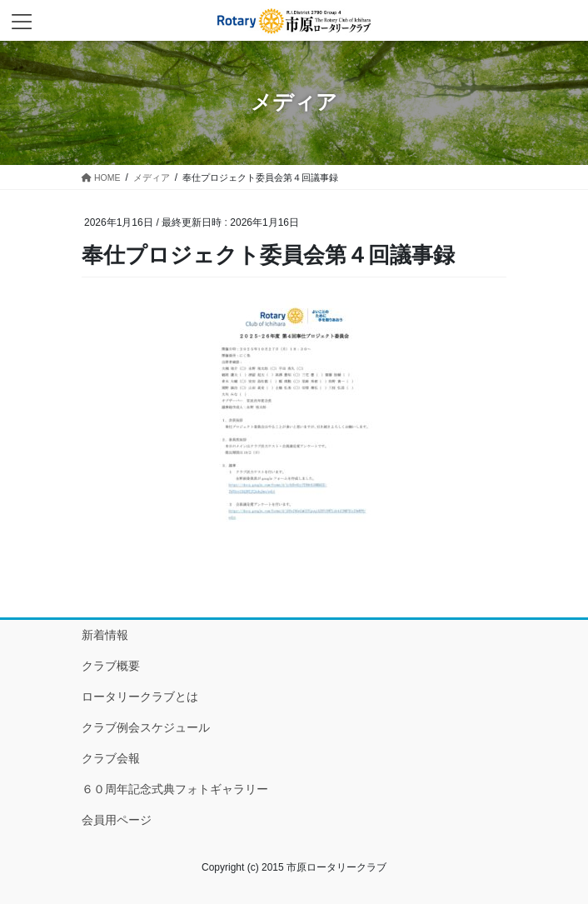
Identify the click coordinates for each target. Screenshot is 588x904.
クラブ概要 (111, 666)
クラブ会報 (111, 758)
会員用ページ (117, 820)
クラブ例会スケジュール (146, 727)
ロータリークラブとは (140, 697)
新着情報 (105, 635)
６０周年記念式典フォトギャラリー (175, 789)
